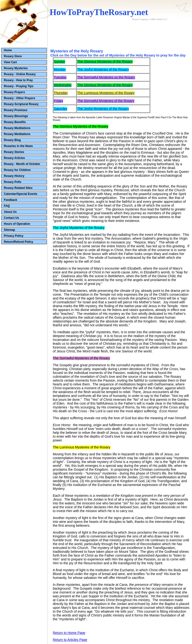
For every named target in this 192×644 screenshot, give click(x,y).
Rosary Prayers (14, 92)
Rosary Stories (14, 152)
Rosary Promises (16, 110)
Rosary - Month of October (22, 164)
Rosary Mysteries (16, 68)
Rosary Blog (12, 140)
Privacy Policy (14, 236)
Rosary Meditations (17, 128)
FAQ (7, 206)
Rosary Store (13, 56)
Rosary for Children (17, 170)
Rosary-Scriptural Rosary (21, 104)
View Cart (10, 62)
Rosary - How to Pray (18, 80)
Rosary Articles (14, 158)
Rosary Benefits (15, 122)
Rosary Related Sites (18, 188)
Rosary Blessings (16, 116)
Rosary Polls (13, 182)
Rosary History (14, 176)
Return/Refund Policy (18, 242)
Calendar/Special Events (21, 194)
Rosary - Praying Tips (19, 86)
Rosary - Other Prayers (20, 98)
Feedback (10, 200)
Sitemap (9, 230)
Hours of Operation (17, 224)
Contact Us (11, 218)
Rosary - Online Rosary (20, 74)
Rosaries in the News (18, 146)
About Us (10, 212)
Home (8, 50)
